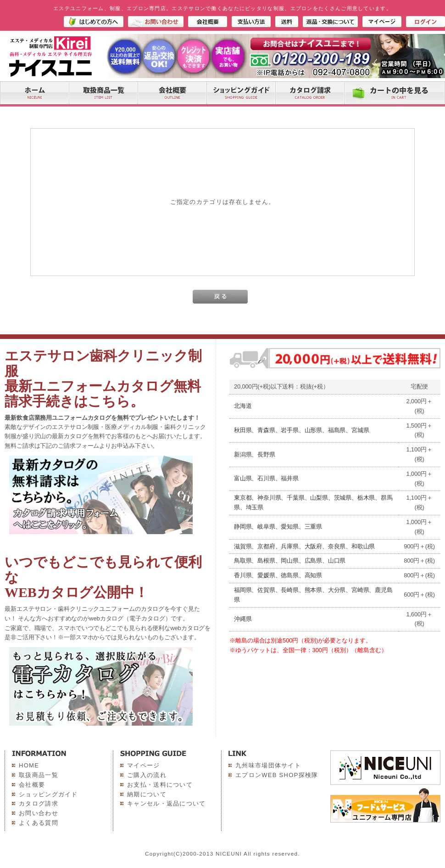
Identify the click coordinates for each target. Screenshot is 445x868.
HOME (29, 765)
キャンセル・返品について (167, 803)
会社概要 (32, 785)
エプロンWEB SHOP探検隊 (277, 775)
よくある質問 (39, 823)
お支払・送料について (160, 785)
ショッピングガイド (48, 794)
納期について (147, 794)
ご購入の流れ (147, 775)
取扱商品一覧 (39, 775)
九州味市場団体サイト (268, 765)
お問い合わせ (39, 813)
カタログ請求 (39, 803)
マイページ (144, 765)
